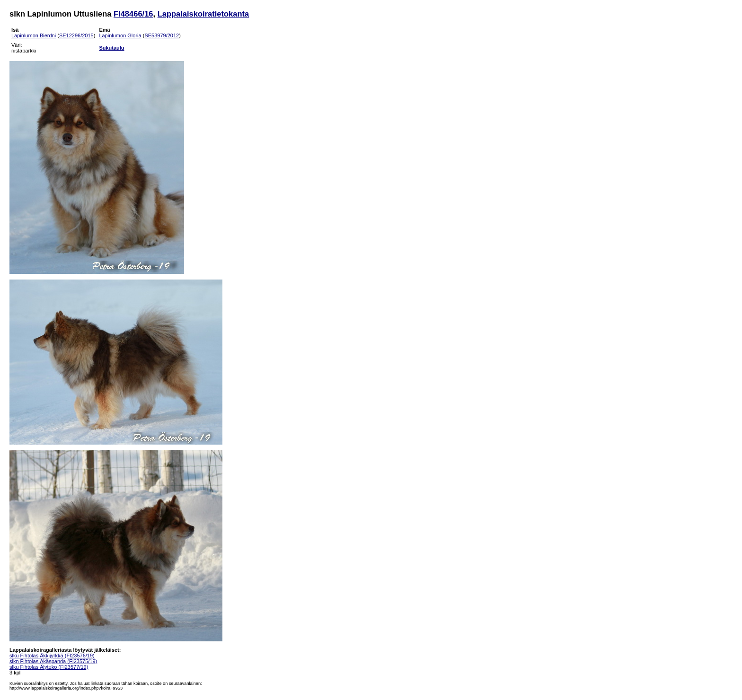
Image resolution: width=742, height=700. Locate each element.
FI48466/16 (133, 14)
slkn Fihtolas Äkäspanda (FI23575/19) (53, 661)
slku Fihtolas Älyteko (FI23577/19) (49, 667)
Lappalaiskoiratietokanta (203, 14)
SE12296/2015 (76, 35)
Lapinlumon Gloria (120, 35)
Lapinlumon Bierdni (34, 35)
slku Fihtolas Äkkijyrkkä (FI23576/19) (52, 656)
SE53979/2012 (162, 35)
